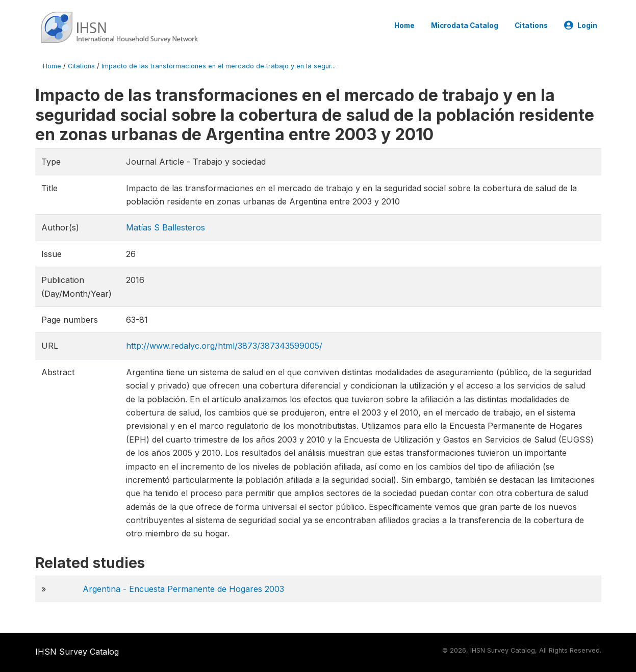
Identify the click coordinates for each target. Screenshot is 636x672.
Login (581, 25)
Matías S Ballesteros (166, 227)
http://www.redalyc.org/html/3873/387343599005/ (224, 346)
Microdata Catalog (465, 25)
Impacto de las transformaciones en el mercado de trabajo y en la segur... (219, 66)
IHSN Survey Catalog (77, 652)
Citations (531, 25)
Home (404, 25)
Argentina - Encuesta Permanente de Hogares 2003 (183, 589)
